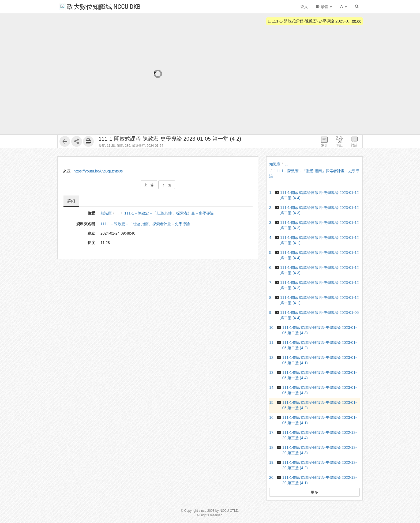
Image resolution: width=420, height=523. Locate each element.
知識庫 (106, 213)
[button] (343, 7)
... (118, 213)
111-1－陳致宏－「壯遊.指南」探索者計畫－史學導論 (169, 213)
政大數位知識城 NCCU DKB (100, 6)
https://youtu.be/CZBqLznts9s (98, 171)
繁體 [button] (324, 7)
